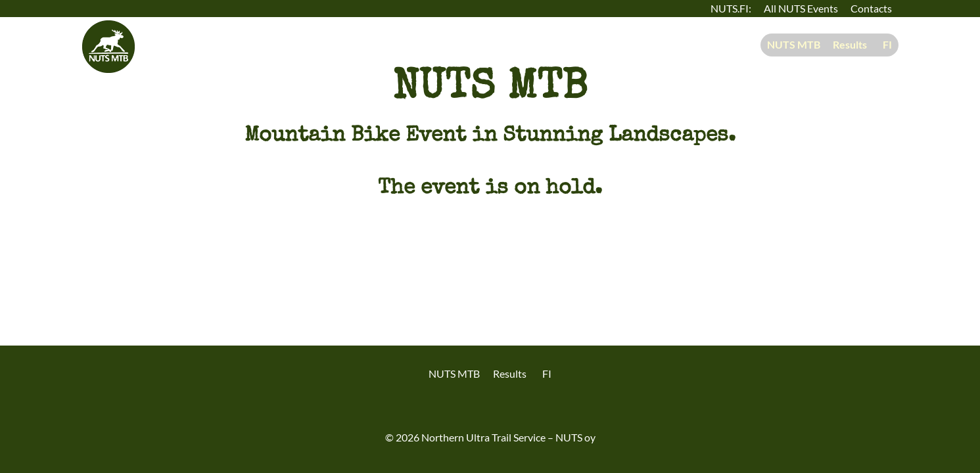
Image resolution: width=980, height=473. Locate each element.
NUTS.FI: (731, 8)
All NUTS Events (801, 8)
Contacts (871, 8)
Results (850, 44)
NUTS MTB (794, 44)
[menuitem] (885, 45)
